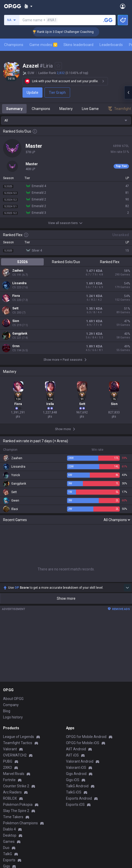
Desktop (10, 723)
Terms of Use (14, 785)
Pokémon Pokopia (18, 692)
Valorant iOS (76, 655)
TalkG (8, 741)
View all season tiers (66, 223)
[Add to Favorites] (58, 66)
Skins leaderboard (78, 45)
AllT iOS (72, 642)
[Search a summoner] (108, 20)
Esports (9, 747)
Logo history (13, 604)
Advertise (74, 785)
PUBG (8, 649)
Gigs (7, 753)
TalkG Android (77, 673)
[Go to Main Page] (13, 6)
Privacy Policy (15, 779)
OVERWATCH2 (15, 642)
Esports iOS (75, 692)
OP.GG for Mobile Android (86, 624)
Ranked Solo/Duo (66, 262)
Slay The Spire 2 (16, 698)
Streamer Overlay (17, 760)
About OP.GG (13, 586)
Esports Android (79, 686)
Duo (6, 735)
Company (11, 592)
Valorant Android (80, 649)
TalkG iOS (74, 679)
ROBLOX (10, 686)
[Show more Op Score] (127, 475)
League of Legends (19, 624)
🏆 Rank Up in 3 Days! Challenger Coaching (71, 32)
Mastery (66, 109)
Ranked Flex (110, 262)
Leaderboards (111, 45)
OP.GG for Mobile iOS (83, 630)
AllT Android (76, 636)
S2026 (22, 262)
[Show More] (28, 6)
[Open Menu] (123, 6)
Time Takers (13, 704)
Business (73, 779)
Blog (7, 598)
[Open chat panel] (128, 93)
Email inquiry (13, 798)
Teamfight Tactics (18, 630)
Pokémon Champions (20, 710)
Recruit (72, 791)
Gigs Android (76, 661)
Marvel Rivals (14, 661)
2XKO (8, 655)
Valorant (10, 636)
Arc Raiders (12, 679)
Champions (14, 45)
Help (7, 791)
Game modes (43, 45)
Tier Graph (57, 93)
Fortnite (9, 667)
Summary (14, 109)
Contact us (12, 804)
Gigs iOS (73, 667)
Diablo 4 (9, 716)
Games (9, 729)
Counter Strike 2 (16, 673)
